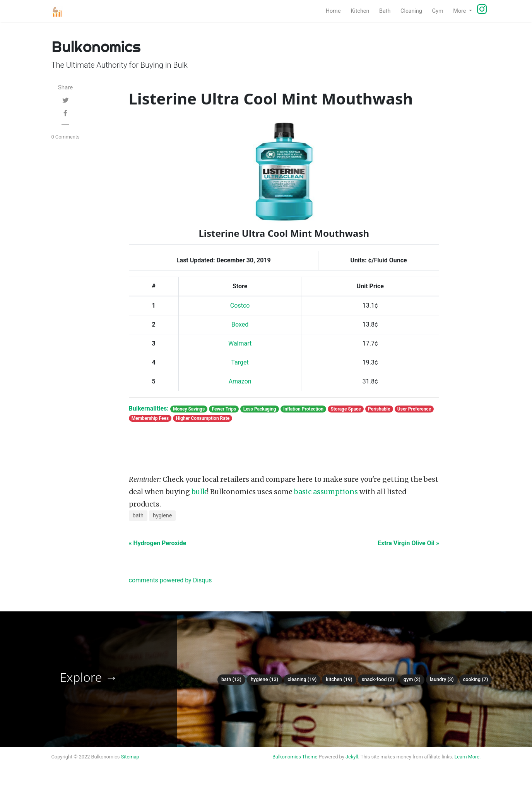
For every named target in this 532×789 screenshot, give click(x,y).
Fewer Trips (224, 409)
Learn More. (467, 757)
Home (336, 10)
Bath (387, 10)
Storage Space (346, 409)
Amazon (240, 381)
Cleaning (414, 10)
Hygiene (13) (264, 679)
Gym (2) (412, 679)
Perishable (379, 409)
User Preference (414, 409)
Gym (440, 10)
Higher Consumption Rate (203, 418)
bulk (199, 492)
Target (240, 362)
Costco (240, 306)
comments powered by (170, 580)
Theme (310, 757)
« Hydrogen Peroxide (158, 543)
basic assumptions (326, 492)
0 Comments (66, 137)
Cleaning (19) (302, 679)
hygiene (162, 516)
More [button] (460, 11)
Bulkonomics (287, 757)
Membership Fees (150, 418)
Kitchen (362, 10)
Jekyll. (352, 757)
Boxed (240, 324)
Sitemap (130, 757)
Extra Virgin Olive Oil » (408, 543)
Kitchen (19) (339, 679)
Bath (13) (231, 679)
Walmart (240, 343)
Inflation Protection (303, 409)
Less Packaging (260, 409)
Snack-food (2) (378, 679)
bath (138, 516)
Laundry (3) (442, 679)
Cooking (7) (476, 679)
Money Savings (189, 409)
